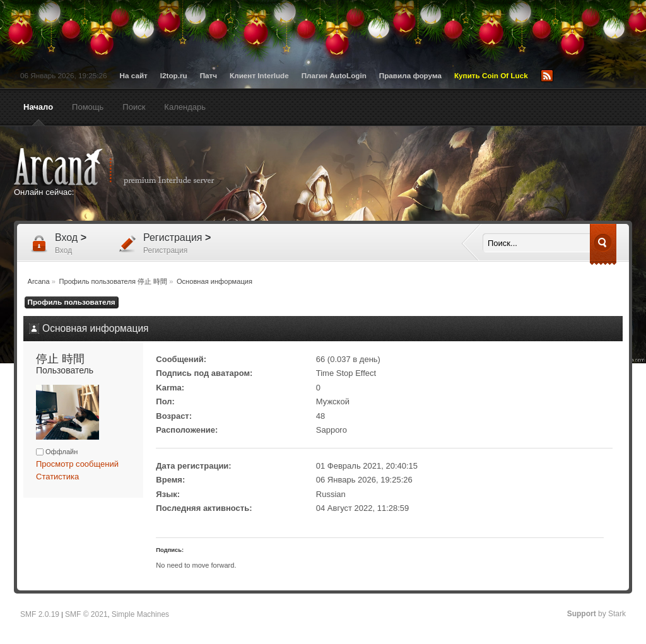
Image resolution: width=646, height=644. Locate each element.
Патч (208, 75)
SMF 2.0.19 (40, 614)
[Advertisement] (446, 175)
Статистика (57, 477)
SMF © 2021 (86, 614)
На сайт (134, 75)
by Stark (596, 614)
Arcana (127, 167)
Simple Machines (140, 614)
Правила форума (410, 75)
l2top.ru (174, 75)
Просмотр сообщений (77, 464)
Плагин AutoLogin (334, 75)
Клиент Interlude (259, 75)
